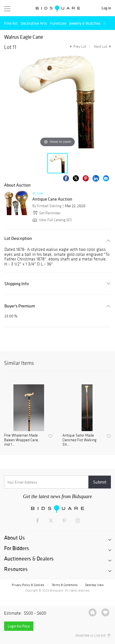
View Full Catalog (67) (52, 220)
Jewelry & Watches (85, 23)
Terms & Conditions (65, 585)
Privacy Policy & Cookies (28, 585)
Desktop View (94, 585)
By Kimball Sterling (47, 206)
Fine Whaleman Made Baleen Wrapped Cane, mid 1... (21, 440)
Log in (106, 8)
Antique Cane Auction (52, 199)
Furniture (58, 23)
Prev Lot (77, 47)
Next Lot (102, 47)
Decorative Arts (34, 23)
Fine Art (11, 23)
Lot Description (18, 238)
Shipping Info (17, 284)
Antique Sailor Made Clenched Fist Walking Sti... (79, 440)
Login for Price (19, 626)
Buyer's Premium (20, 306)
